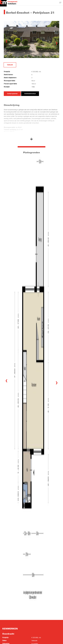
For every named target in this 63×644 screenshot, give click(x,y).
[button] (60, 3)
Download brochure (30, 94)
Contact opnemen (12, 94)
